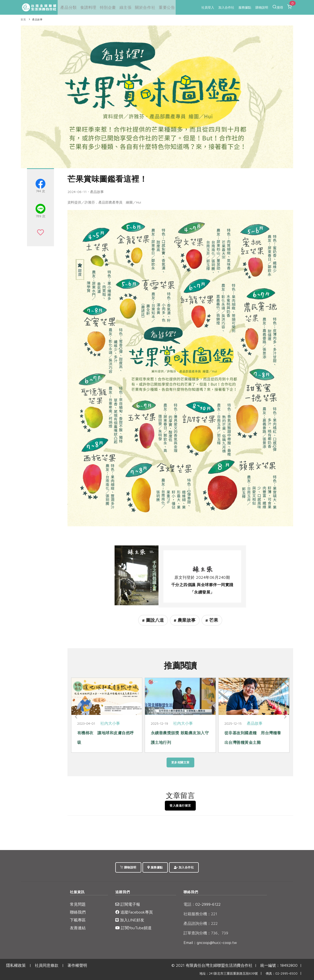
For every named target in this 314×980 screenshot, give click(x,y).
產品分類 (67, 7)
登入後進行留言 (180, 806)
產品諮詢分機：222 (201, 923)
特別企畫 (106, 7)
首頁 (23, 19)
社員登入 (208, 7)
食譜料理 (87, 7)
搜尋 (278, 7)
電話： (189, 904)
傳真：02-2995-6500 (282, 974)
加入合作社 (226, 7)
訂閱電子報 (128, 904)
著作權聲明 (77, 965)
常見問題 (78, 904)
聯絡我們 (78, 912)
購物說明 (262, 7)
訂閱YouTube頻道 (133, 928)
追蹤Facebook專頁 (134, 912)
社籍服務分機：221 (200, 914)
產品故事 (37, 19)
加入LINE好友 (130, 920)
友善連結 (78, 928)
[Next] (285, 717)
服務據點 (245, 7)
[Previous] (76, 717)
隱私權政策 (16, 965)
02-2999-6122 (202, 904)
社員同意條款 (47, 965)
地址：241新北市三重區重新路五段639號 (229, 974)
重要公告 (163, 7)
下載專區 (78, 920)
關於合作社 (142, 7)
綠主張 (123, 7)
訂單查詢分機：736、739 (206, 933)
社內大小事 (110, 723)
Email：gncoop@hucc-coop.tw (210, 942)
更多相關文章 (180, 762)
